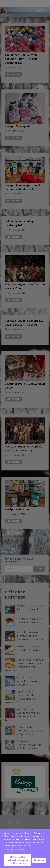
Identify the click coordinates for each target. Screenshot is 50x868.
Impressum (23, 846)
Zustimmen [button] (39, 860)
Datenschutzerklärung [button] (14, 850)
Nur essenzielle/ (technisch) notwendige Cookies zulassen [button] (18, 860)
